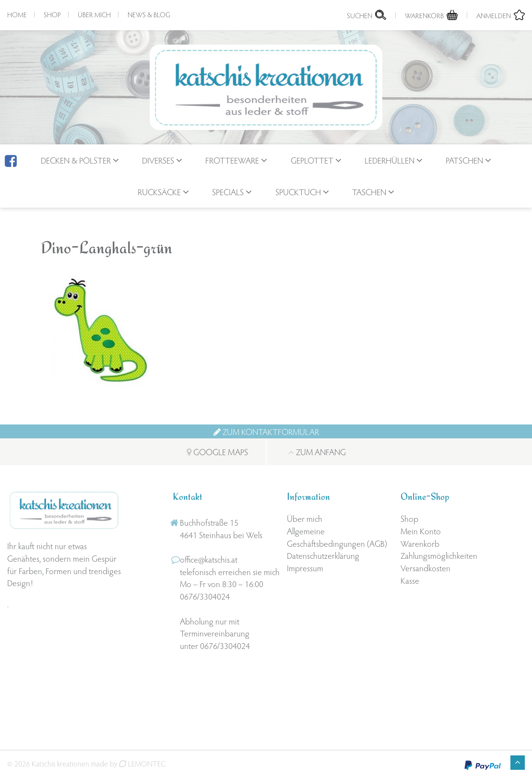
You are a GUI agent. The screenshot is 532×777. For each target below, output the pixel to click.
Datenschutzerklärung (323, 555)
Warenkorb (420, 543)
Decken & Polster (76, 160)
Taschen (369, 192)
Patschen (464, 160)
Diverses (158, 160)
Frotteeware (232, 160)
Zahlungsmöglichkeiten (439, 555)
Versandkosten (426, 568)
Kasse (410, 580)
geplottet (312, 160)
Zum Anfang (317, 452)
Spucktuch (298, 192)
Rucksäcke (159, 192)
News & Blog (149, 14)
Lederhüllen (390, 160)
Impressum (305, 568)
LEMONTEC (142, 763)
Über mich (94, 14)
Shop (52, 14)
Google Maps (217, 452)
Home (17, 14)
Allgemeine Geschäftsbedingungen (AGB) (337, 537)
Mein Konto (421, 531)
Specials (228, 192)
